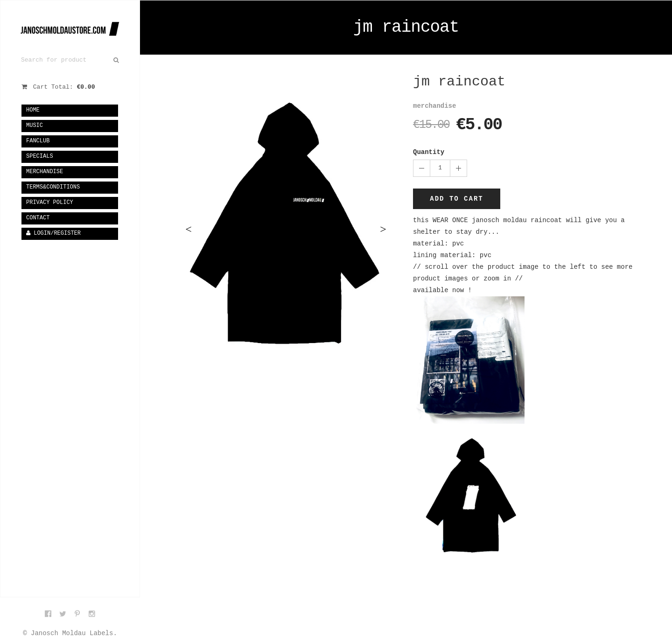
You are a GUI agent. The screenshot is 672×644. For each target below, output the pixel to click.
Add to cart (456, 199)
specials (40, 156)
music (35, 126)
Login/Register (53, 233)
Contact (38, 218)
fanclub (38, 141)
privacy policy (50, 203)
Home (33, 110)
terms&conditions (53, 187)
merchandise (45, 172)
